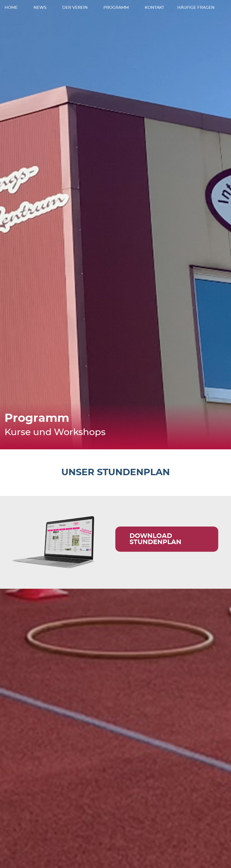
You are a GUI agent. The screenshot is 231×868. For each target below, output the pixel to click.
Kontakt (154, 12)
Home (11, 12)
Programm (116, 12)
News (40, 12)
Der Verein (75, 12)
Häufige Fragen (196, 12)
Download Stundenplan (155, 547)
